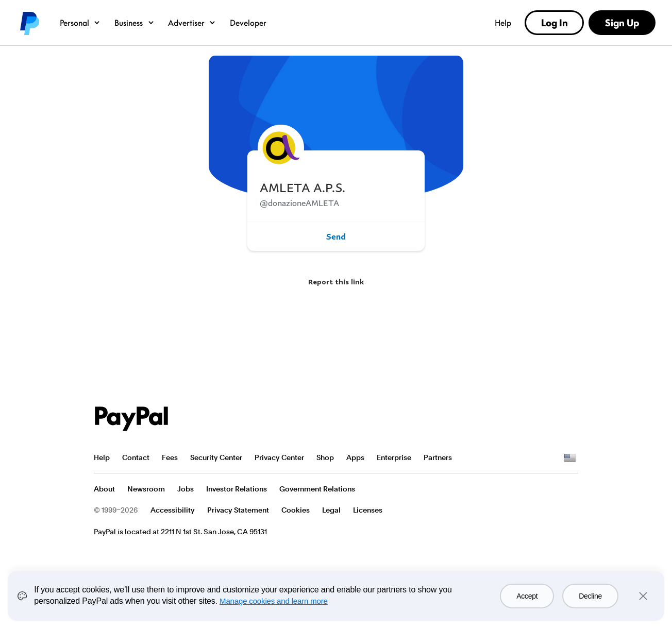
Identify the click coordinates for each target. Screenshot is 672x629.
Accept (527, 596)
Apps (355, 457)
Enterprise (394, 457)
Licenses (368, 510)
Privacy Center (279, 457)
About (104, 489)
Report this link (336, 282)
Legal (331, 510)
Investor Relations (237, 489)
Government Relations (317, 489)
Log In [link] (555, 23)
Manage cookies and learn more (274, 601)
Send (336, 236)
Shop (325, 457)
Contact (136, 457)
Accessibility (173, 510)
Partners (438, 457)
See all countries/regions (570, 458)
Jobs (186, 489)
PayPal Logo (131, 419)
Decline (590, 596)
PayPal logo (29, 23)
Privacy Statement (238, 510)
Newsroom (146, 489)
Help (503, 23)
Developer (248, 23)
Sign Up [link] (622, 23)
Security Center (216, 457)
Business (135, 23)
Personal (80, 23)
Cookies (296, 510)
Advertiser (192, 23)
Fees (170, 457)
